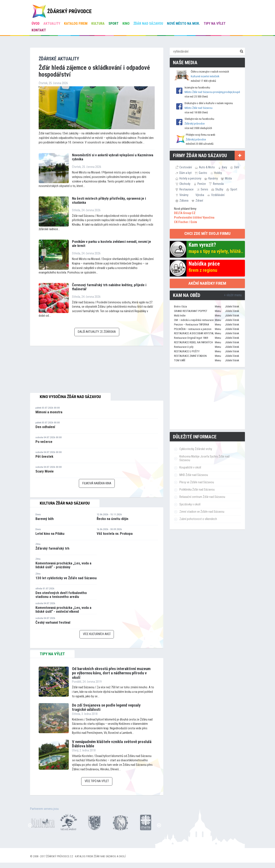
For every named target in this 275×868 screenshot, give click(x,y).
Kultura (98, 24)
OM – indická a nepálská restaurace (194, 320)
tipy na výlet (52, 654)
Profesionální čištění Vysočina (194, 218)
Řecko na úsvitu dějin (112, 519)
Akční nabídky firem (207, 283)
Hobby (218, 173)
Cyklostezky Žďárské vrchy (196, 449)
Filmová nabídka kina (97, 483)
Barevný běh (45, 519)
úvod (36, 24)
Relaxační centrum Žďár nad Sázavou (202, 497)
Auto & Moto (207, 167)
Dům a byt (186, 173)
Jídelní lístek (232, 306)
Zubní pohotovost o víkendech (198, 519)
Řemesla (218, 184)
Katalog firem (76, 24)
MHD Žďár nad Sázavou (194, 475)
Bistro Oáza (180, 306)
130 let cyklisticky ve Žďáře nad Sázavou (66, 578)
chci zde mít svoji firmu (207, 233)
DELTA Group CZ (185, 213)
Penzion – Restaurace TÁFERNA (191, 325)
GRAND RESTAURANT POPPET (191, 311)
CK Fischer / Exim (186, 222)
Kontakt (39, 30)
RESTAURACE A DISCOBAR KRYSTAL (194, 333)
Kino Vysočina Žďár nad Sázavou (70, 397)
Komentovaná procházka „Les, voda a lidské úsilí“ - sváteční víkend (63, 610)
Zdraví (199, 201)
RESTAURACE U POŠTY (187, 351)
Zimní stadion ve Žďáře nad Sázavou (202, 512)
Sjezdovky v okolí (190, 504)
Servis (204, 189)
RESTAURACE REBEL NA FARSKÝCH (193, 342)
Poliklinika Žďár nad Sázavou (197, 490)
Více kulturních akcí (97, 634)
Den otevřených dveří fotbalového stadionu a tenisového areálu (61, 595)
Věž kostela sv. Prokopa (115, 534)
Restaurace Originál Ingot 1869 (191, 338)
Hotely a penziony (190, 178)
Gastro (203, 173)
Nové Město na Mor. (183, 24)
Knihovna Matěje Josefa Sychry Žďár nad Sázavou (204, 458)
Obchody (185, 184)
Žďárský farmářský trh (52, 548)
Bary (225, 167)
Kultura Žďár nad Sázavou (65, 503)
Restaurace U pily (184, 347)
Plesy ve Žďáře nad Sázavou (197, 482)
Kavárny (213, 178)
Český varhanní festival (53, 622)
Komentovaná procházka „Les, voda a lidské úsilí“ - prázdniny (63, 565)
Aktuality (52, 24)
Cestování (186, 167)
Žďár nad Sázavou (148, 24)
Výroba (200, 195)
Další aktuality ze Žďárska (97, 332)
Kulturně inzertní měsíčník (205, 76)
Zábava (184, 201)
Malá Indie (180, 315)
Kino (126, 24)
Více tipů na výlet (97, 781)
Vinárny (184, 195)
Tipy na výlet (215, 24)
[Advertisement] (207, 400)
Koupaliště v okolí (190, 467)
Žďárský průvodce (195, 124)
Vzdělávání (218, 195)
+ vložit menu (233, 295)
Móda (228, 178)
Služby (219, 189)
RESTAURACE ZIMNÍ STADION (190, 356)
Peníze (202, 184)
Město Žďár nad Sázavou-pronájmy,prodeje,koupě (212, 92)
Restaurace (186, 189)
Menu (218, 306)
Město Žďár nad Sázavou (199, 108)
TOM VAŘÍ (180, 360)
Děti (237, 167)
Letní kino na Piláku (50, 534)
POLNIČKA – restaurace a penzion (193, 329)
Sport (114, 24)
